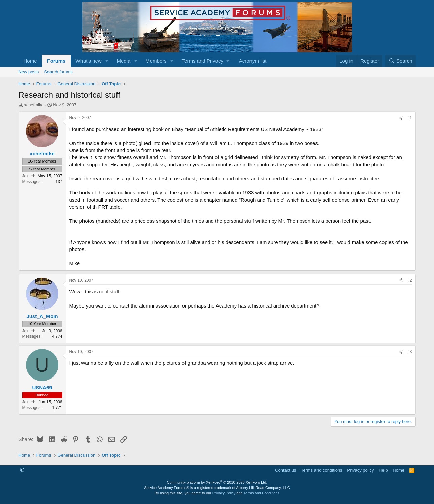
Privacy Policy (224, 493)
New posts (29, 72)
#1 (410, 118)
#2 (410, 280)
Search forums (58, 72)
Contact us (286, 470)
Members (156, 61)
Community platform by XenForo (217, 482)
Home (30, 61)
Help (383, 470)
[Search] (400, 61)
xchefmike (34, 105)
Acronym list (253, 61)
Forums (56, 61)
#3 (410, 352)
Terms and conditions (322, 470)
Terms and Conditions (262, 493)
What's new (89, 61)
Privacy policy (360, 470)
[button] (107, 61)
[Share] (401, 118)
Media (123, 61)
